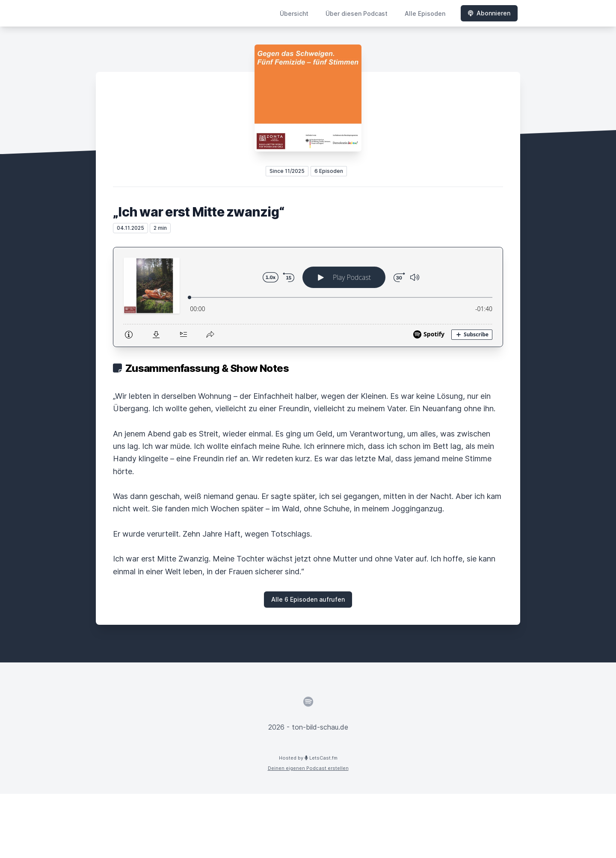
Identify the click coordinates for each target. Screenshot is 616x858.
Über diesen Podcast (357, 13)
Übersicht (294, 13)
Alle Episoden (425, 13)
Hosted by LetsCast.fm (308, 758)
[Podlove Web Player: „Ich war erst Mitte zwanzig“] (308, 297)
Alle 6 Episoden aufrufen (308, 599)
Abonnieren (489, 13)
